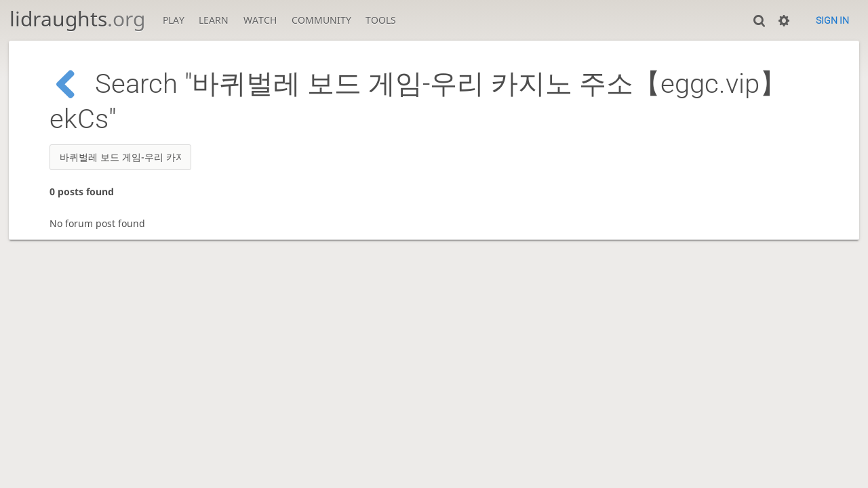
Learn (214, 20)
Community (321, 20)
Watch (260, 20)
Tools (381, 20)
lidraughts (77, 19)
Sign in (832, 20)
